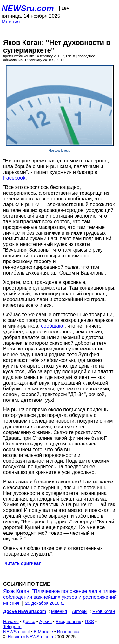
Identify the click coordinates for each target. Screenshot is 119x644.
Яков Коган (104, 611)
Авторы (80, 611)
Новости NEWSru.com (30, 637)
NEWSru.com (28, 8)
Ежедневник (68, 622)
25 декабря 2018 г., (45, 603)
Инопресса (68, 632)
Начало (11, 622)
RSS (89, 622)
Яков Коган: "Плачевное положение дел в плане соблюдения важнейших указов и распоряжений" (61, 594)
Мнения (11, 22)
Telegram (12, 627)
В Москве (43, 632)
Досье (29, 622)
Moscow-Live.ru (59, 151)
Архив (46, 622)
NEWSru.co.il (16, 632)
